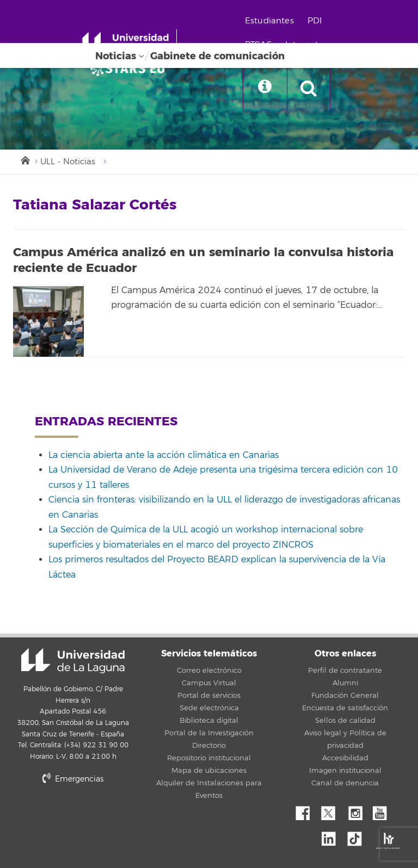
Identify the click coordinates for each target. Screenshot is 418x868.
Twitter (333, 810)
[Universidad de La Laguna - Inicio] (129, 42)
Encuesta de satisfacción (345, 708)
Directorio (209, 746)
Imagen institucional (345, 771)
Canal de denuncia (345, 783)
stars (95, 816)
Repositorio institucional (209, 758)
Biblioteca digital (209, 721)
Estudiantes (269, 21)
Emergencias (73, 779)
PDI (315, 21)
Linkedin (333, 836)
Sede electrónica (209, 708)
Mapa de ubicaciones (209, 771)
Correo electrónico (209, 671)
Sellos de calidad (345, 721)
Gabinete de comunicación (217, 56)
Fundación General (345, 696)
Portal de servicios (209, 696)
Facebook (307, 810)
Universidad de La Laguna (73, 661)
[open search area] (309, 89)
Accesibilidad (345, 758)
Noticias (116, 56)
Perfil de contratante (345, 671)
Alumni (345, 683)
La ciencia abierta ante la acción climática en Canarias (164, 455)
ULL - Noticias (68, 162)
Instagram (358, 810)
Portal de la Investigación (209, 733)
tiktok (358, 836)
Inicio (24, 159)
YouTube (384, 810)
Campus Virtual (209, 683)
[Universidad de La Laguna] (131, 69)
